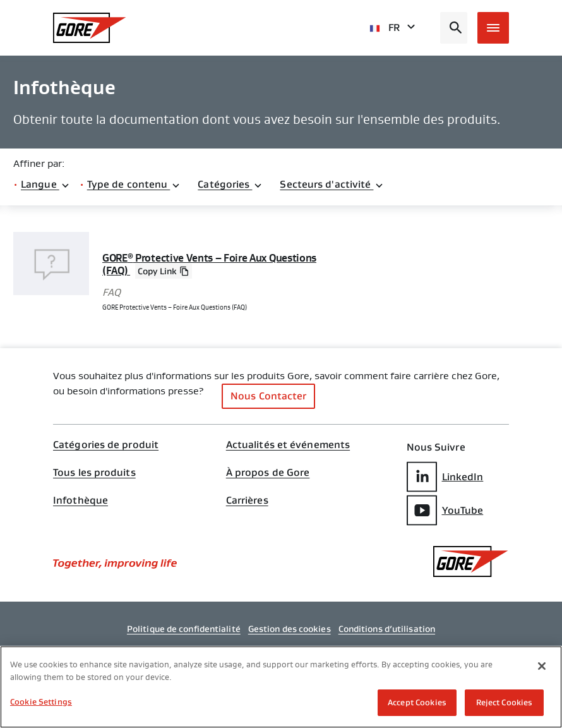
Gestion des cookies (290, 629)
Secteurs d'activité (332, 184)
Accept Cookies (417, 702)
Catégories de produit (106, 445)
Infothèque (81, 500)
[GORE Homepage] (90, 28)
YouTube (445, 510)
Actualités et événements (288, 445)
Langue (45, 184)
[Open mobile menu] (493, 28)
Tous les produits (94, 473)
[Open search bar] (454, 28)
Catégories (230, 184)
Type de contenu (134, 184)
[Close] (542, 666)
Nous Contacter (268, 396)
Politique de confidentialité (184, 629)
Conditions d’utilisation (387, 629)
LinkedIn (445, 477)
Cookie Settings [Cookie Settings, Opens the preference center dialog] (41, 702)
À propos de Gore (268, 473)
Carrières (247, 500)
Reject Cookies (505, 702)
